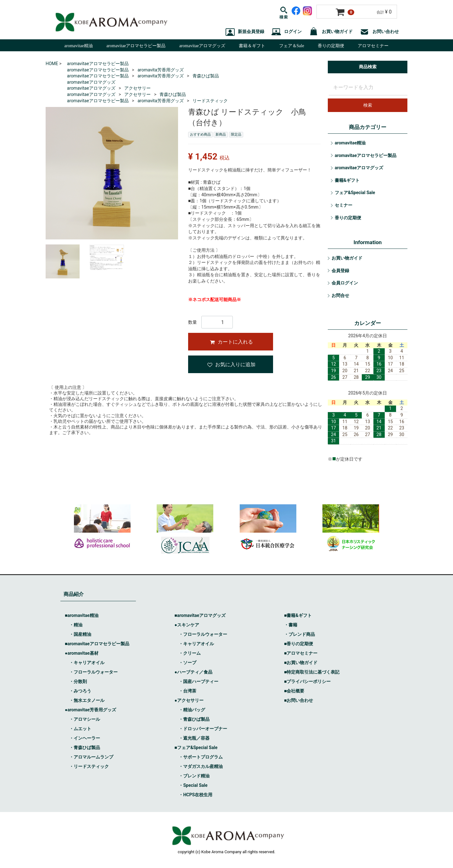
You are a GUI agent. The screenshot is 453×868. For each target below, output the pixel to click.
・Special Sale (193, 785)
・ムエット (80, 729)
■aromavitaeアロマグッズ (200, 615)
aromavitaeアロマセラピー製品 (136, 46)
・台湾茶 (187, 691)
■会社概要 (294, 691)
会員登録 (340, 271)
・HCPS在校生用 (196, 795)
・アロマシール (85, 719)
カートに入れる (231, 342)
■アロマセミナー (301, 653)
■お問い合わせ (299, 700)
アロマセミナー (373, 46)
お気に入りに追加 (231, 364)
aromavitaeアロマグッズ (202, 46)
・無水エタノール (87, 700)
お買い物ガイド (331, 32)
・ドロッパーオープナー (203, 729)
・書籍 (291, 625)
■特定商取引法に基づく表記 (312, 672)
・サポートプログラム (201, 757)
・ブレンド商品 (299, 634)
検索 (368, 105)
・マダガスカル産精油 (201, 766)
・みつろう (80, 691)
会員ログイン (345, 283)
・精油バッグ (192, 710)
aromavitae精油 (79, 46)
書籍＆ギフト (252, 46)
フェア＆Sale (292, 46)
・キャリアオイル (87, 663)
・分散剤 (78, 681)
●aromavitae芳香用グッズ (90, 710)
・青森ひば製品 (85, 748)
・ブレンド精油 (194, 776)
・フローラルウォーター (93, 672)
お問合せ (340, 295)
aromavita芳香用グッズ (160, 70)
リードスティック (210, 101)
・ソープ (187, 663)
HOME (52, 64)
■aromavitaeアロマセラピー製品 (97, 644)
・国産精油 (80, 634)
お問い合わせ (379, 32)
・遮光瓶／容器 (194, 738)
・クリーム (190, 653)
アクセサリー (137, 88)
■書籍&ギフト (298, 615)
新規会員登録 (245, 32)
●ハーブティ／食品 (193, 672)
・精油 (76, 625)
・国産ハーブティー (199, 681)
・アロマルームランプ (91, 757)
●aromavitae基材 (82, 653)
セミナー (344, 205)
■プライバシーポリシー (307, 681)
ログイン (287, 32)
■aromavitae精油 (82, 615)
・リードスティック (89, 766)
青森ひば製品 (206, 76)
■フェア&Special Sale (196, 748)
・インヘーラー (85, 738)
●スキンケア (187, 625)
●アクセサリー (189, 700)
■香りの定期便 (299, 644)
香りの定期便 (331, 46)
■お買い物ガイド (301, 663)
